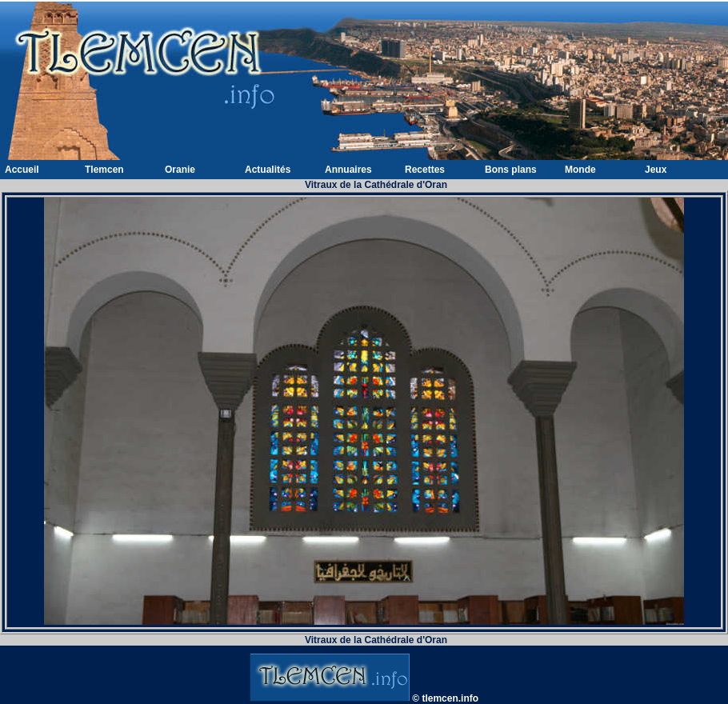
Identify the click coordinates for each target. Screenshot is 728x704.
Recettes (425, 170)
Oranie (180, 170)
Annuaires (348, 170)
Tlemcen (104, 170)
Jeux (656, 170)
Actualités (268, 170)
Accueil (22, 170)
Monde (580, 170)
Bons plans (511, 170)
